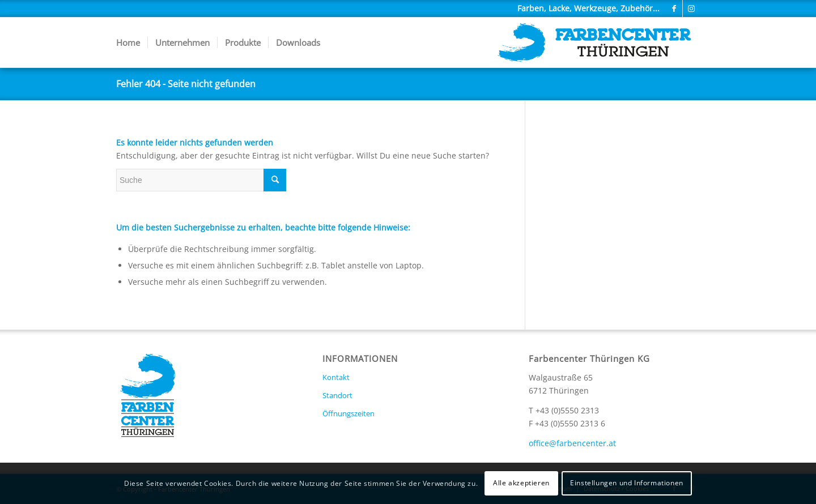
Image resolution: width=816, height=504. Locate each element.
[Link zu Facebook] (674, 8)
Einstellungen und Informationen (627, 483)
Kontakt (336, 377)
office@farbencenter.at (572, 443)
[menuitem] (128, 42)
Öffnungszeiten (348, 413)
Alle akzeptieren (521, 483)
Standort (337, 395)
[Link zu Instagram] (691, 8)
